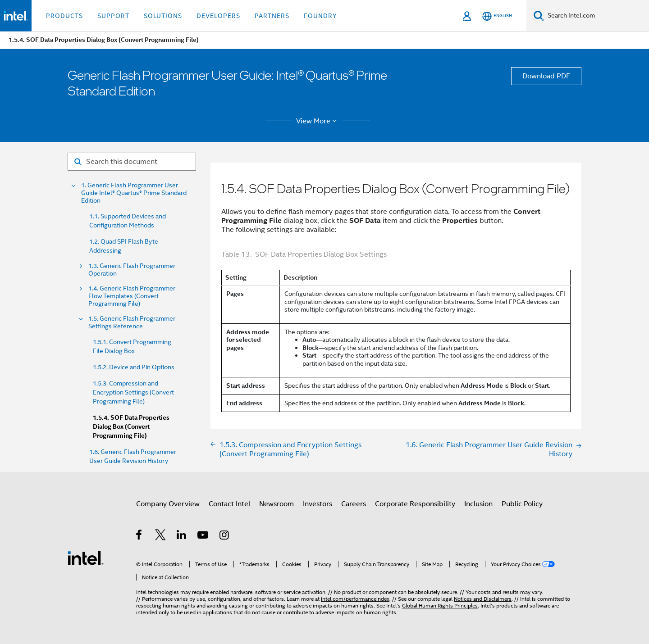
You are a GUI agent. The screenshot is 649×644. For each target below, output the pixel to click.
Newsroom (277, 504)
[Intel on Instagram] (225, 536)
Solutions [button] (163, 16)
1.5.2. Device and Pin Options (134, 367)
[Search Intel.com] (596, 16)
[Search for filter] (132, 162)
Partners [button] (272, 16)
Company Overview (168, 504)
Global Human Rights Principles (440, 605)
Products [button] (64, 16)
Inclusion (478, 504)
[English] (497, 16)
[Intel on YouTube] (203, 536)
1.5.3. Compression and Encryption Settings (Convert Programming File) (133, 392)
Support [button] (113, 16)
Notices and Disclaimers (483, 599)
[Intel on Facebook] (139, 536)
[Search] (539, 16)
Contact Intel (229, 504)
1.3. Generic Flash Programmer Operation (132, 270)
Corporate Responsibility (415, 504)
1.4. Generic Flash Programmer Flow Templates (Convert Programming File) (132, 296)
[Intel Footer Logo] (86, 558)
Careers (354, 504)
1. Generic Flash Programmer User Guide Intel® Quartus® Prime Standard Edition (134, 193)
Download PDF (546, 76)
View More (318, 121)
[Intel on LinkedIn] (182, 536)
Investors (318, 504)
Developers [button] (218, 16)
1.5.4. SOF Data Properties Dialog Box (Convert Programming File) (131, 427)
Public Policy (522, 504)
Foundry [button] (320, 16)
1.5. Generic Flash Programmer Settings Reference (132, 322)
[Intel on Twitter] (161, 536)
